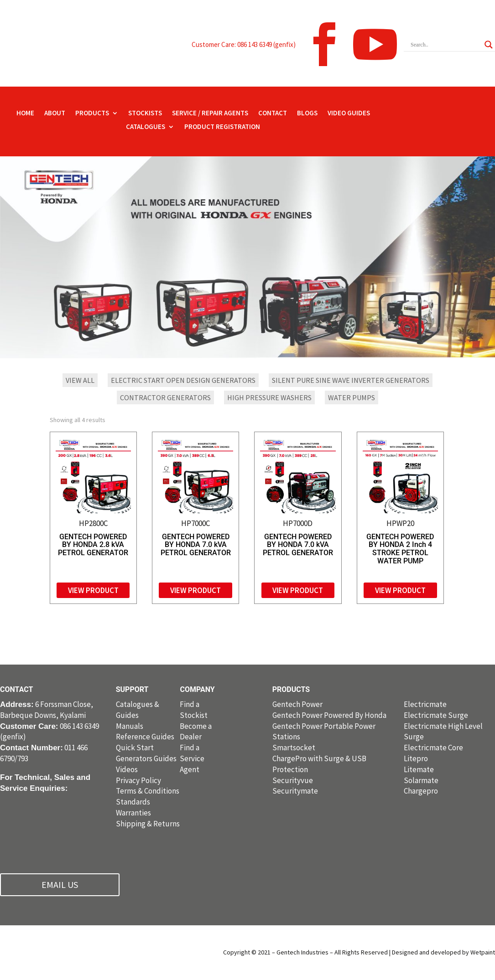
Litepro (416, 758)
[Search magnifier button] (489, 45)
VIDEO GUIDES (349, 113)
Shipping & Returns (148, 824)
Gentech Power (297, 704)
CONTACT (273, 113)
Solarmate (421, 780)
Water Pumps (352, 397)
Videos (127, 769)
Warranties (133, 813)
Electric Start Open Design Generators (183, 380)
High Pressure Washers (269, 397)
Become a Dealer (196, 732)
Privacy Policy (138, 780)
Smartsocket (294, 748)
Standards (133, 802)
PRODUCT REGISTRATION (222, 127)
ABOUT (55, 113)
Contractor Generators (165, 397)
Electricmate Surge (436, 715)
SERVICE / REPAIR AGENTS (210, 113)
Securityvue (293, 780)
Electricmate (425, 704)
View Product (93, 590)
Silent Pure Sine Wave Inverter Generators (351, 380)
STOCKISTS (145, 113)
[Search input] (445, 45)
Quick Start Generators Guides (146, 753)
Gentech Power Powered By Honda (329, 715)
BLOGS (307, 113)
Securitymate (295, 791)
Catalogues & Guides (138, 710)
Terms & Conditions (148, 791)
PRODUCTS (92, 113)
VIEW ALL (80, 380)
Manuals (130, 726)
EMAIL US (60, 885)
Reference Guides (145, 737)
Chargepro (421, 791)
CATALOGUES (146, 127)
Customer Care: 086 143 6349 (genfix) (244, 44)
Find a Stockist (194, 710)
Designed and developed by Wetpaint (443, 952)
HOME (25, 113)
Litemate (419, 769)
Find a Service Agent (192, 758)
